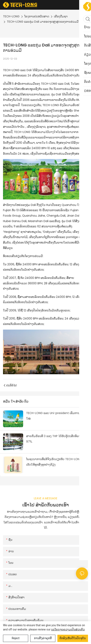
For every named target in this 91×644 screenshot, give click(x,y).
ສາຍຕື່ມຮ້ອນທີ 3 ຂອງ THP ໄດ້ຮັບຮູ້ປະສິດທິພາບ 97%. (54, 439)
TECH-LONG (11, 16)
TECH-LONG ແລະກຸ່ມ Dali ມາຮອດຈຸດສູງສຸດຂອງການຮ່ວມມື (43, 22)
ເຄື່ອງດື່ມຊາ (61, 16)
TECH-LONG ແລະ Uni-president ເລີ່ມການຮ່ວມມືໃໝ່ (57, 416)
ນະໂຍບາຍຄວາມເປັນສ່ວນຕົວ (68, 629)
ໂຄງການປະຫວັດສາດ (37, 16)
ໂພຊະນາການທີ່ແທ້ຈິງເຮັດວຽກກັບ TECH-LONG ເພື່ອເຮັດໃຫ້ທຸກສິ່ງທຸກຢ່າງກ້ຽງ (57, 462)
